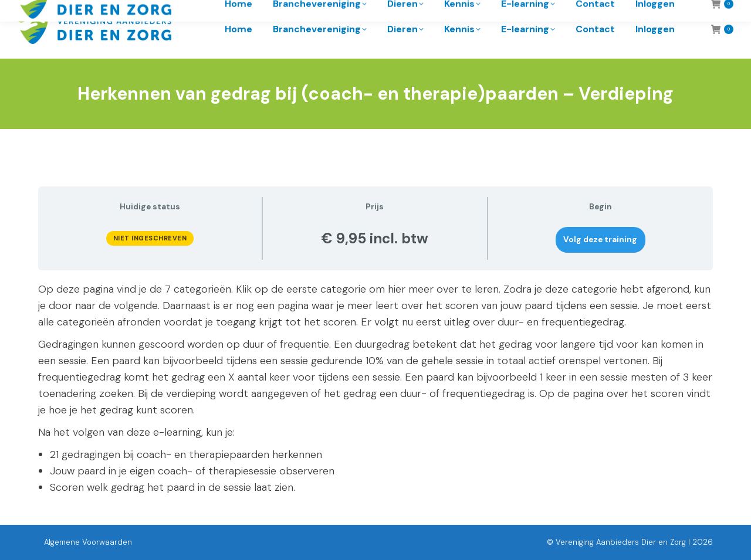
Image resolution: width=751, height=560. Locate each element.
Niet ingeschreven (150, 238)
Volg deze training (600, 240)
